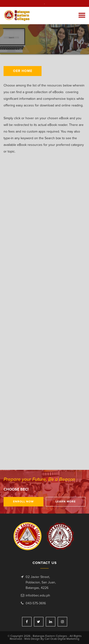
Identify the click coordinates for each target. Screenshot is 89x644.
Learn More (66, 502)
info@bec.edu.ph (38, 596)
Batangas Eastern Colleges (19, 16)
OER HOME (23, 71)
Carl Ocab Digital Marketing (62, 639)
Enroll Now (23, 502)
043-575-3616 (36, 603)
